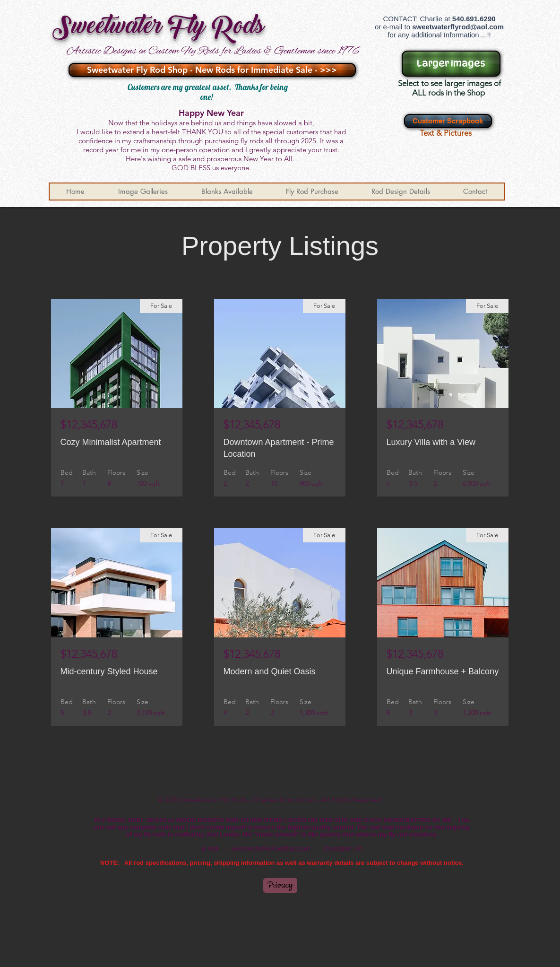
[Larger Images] (451, 64)
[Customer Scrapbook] (448, 121)
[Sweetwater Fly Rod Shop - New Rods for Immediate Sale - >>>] (212, 70)
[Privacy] (280, 885)
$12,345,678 (89, 424)
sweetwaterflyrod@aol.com (458, 27)
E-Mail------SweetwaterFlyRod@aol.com (256, 849)
